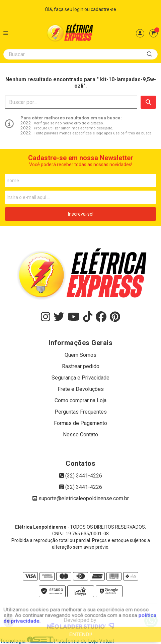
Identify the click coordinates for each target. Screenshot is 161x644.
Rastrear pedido (81, 366)
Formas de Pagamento (80, 423)
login (79, 9)
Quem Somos (80, 355)
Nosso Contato (80, 435)
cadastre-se (103, 9)
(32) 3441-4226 (81, 476)
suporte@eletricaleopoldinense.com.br (81, 498)
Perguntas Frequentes (81, 412)
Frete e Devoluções (81, 389)
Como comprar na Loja (80, 400)
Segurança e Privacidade (80, 378)
